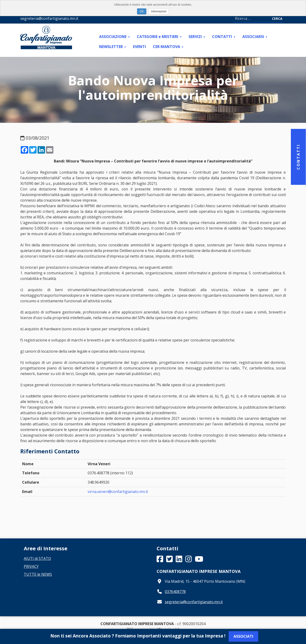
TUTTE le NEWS (38, 574)
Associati (243, 636)
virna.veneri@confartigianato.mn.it (118, 492)
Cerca (277, 19)
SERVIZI (197, 37)
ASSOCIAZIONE (114, 37)
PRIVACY (31, 566)
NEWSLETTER (113, 47)
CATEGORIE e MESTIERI (159, 37)
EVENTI (139, 47)
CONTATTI (224, 37)
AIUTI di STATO (37, 558)
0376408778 (175, 592)
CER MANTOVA (168, 47)
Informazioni (159, 11)
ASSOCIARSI (255, 37)
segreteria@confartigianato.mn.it (194, 602)
